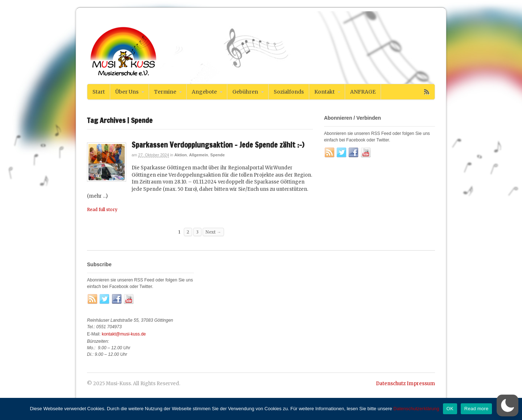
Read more (477, 409)
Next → (213, 232)
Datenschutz (391, 384)
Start (99, 92)
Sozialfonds (289, 92)
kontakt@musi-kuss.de (124, 334)
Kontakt (324, 92)
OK (450, 409)
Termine (165, 92)
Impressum (421, 384)
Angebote (204, 92)
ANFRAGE (363, 92)
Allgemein (198, 155)
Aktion (181, 155)
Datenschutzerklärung (416, 409)
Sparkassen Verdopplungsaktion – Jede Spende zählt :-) (218, 145)
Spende (217, 155)
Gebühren (245, 92)
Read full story (102, 209)
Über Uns (127, 92)
